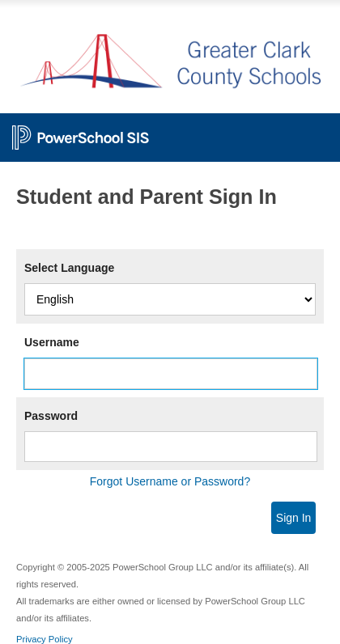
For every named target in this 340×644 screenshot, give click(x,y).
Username (52, 342)
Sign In (294, 518)
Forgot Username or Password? (170, 481)
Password (51, 416)
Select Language (69, 268)
